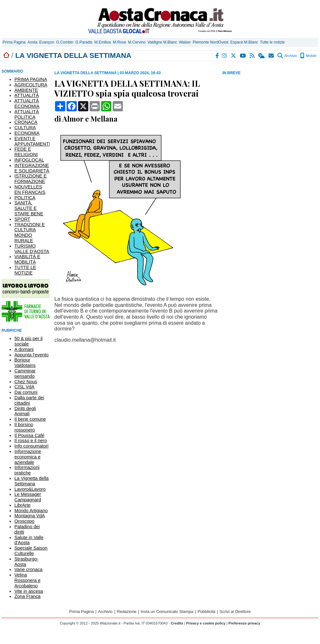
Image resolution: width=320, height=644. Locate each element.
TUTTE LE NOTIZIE (25, 270)
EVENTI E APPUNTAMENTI (32, 141)
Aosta (32, 42)
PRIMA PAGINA (31, 79)
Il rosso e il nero (31, 441)
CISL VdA (24, 387)
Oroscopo (24, 521)
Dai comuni (26, 392)
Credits (177, 623)
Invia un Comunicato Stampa (167, 612)
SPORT (22, 219)
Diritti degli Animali (25, 411)
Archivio (287, 56)
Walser (185, 42)
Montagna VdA (30, 516)
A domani (24, 349)
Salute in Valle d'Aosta (29, 540)
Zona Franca (28, 596)
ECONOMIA (27, 133)
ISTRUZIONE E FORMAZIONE (31, 179)
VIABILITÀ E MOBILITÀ (27, 259)
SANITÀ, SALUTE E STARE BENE (29, 208)
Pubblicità (206, 612)
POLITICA (25, 198)
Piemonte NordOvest (210, 42)
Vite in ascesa (29, 591)
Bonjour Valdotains (25, 363)
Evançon (47, 42)
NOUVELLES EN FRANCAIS (30, 190)
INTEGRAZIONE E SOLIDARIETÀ (32, 168)
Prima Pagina (14, 42)
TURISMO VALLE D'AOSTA (32, 249)
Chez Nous (26, 382)
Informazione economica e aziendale (28, 457)
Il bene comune (30, 419)
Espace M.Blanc (244, 42)
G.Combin (65, 42)
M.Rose (120, 42)
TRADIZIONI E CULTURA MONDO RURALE (30, 233)
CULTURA (25, 128)
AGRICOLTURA (31, 85)
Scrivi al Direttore (235, 612)
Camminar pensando (25, 374)
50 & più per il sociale (28, 341)
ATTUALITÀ (27, 95)
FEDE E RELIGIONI (26, 152)
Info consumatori (31, 446)
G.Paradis (84, 42)
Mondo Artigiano (31, 511)
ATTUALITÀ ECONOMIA (27, 103)
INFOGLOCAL (29, 160)
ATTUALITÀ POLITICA (27, 114)
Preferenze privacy (244, 623)
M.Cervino (137, 42)
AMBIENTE (26, 90)
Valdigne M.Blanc (162, 42)
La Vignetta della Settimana (32, 481)
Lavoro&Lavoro (30, 489)
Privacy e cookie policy (206, 623)
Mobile (308, 56)
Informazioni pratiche (27, 470)
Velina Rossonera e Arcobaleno (28, 580)
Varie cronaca (28, 569)
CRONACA (26, 122)
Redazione (127, 612)
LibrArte (22, 505)
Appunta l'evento (32, 355)
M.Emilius (103, 42)
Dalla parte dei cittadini (29, 400)
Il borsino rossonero (25, 427)
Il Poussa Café (29, 435)
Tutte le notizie (272, 42)
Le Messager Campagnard (28, 497)
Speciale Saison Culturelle (31, 551)
